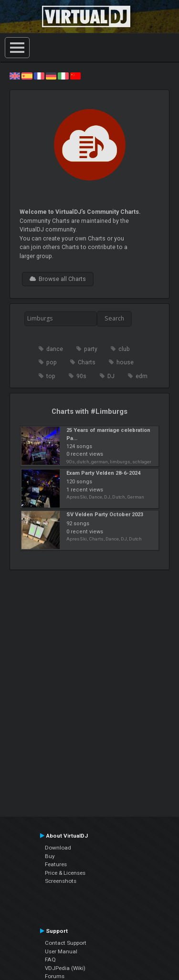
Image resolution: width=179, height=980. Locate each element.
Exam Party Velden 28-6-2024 (103, 473)
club (124, 349)
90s (81, 376)
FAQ (50, 960)
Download (58, 848)
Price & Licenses (65, 873)
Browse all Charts (58, 279)
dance (55, 349)
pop (52, 362)
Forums (55, 976)
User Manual (61, 951)
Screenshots (61, 881)
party (91, 349)
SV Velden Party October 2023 (105, 515)
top (51, 376)
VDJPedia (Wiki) (65, 968)
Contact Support (66, 943)
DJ (111, 376)
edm (142, 376)
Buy (50, 856)
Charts (87, 362)
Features (56, 864)
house (125, 362)
